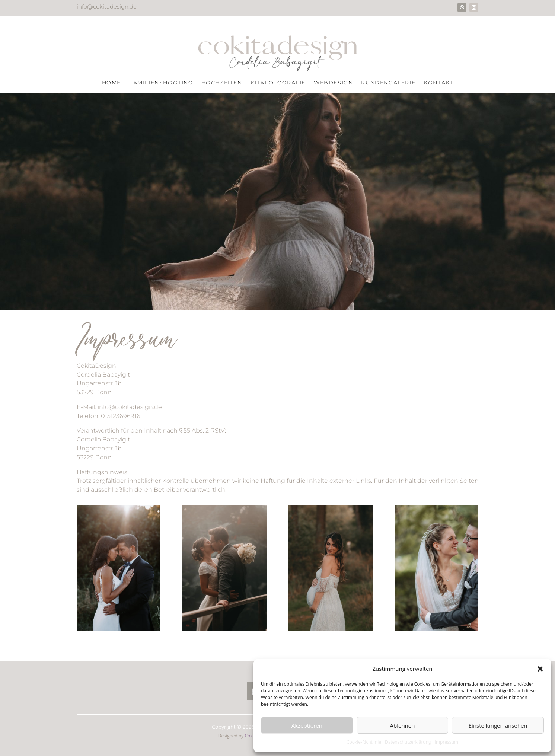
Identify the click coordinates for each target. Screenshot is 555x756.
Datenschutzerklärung (408, 742)
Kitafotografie (278, 83)
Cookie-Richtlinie (364, 742)
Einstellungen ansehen (498, 725)
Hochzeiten (222, 83)
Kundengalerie (388, 83)
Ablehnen (403, 725)
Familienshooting (161, 83)
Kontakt (438, 83)
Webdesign (333, 83)
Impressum (446, 742)
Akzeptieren (307, 725)
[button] (540, 669)
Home (111, 83)
